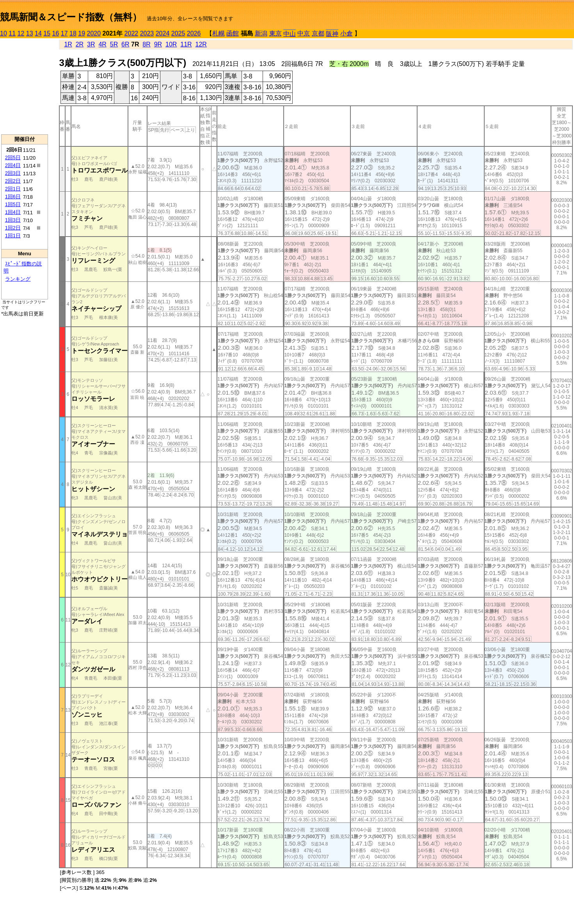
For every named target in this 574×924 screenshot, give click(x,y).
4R (102, 44)
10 (4, 33)
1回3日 (13, 220)
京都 (318, 33)
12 (21, 33)
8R (146, 44)
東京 (275, 33)
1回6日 (13, 197)
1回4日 (13, 212)
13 (30, 33)
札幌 (219, 33)
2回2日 (13, 181)
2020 (94, 33)
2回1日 (13, 189)
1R (68, 44)
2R (80, 44)
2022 (132, 33)
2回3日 (13, 173)
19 (82, 33)
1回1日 (13, 236)
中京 (304, 33)
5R (114, 44)
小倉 (347, 33)
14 (38, 33)
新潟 (261, 33)
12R (201, 44)
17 (64, 33)
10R (171, 44)
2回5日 (13, 158)
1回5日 (13, 204)
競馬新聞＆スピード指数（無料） (71, 17)
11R (186, 44)
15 (47, 33)
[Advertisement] (25, 86)
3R (91, 44)
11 (12, 33)
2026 (194, 33)
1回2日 (13, 228)
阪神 (332, 34)
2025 (178, 33)
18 (73, 33)
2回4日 (13, 165)
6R (125, 44)
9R (158, 44)
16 (56, 33)
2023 (147, 33)
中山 (290, 34)
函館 (233, 33)
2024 (163, 33)
